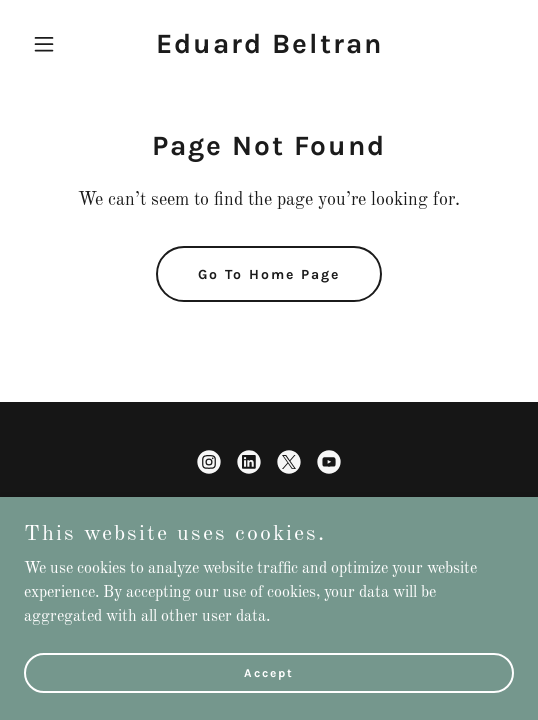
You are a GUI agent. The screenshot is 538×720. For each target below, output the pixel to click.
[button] (61, 44)
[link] (269, 49)
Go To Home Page (269, 274)
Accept (269, 672)
